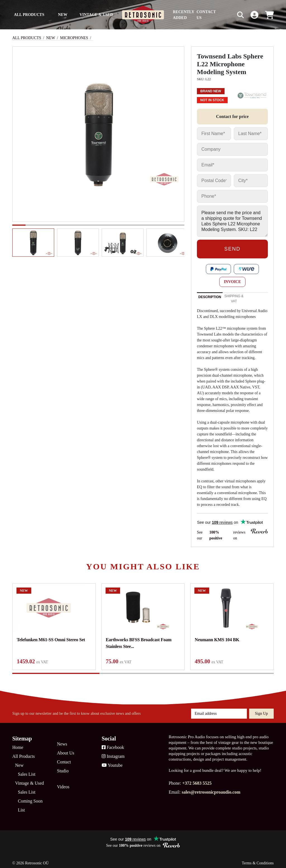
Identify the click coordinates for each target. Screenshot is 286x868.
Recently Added (183, 15)
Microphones (74, 38)
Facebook (113, 743)
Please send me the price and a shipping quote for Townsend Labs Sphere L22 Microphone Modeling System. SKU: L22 (232, 221)
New (63, 15)
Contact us (206, 15)
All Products (29, 15)
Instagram (113, 752)
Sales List (27, 770)
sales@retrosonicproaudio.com (211, 788)
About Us (66, 749)
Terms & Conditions (258, 859)
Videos (63, 783)
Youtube (112, 761)
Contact (64, 758)
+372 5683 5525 (197, 779)
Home (18, 743)
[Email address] (219, 710)
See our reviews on (232, 535)
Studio (63, 767)
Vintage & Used (96, 15)
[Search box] (229, 15)
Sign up (261, 710)
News (62, 740)
